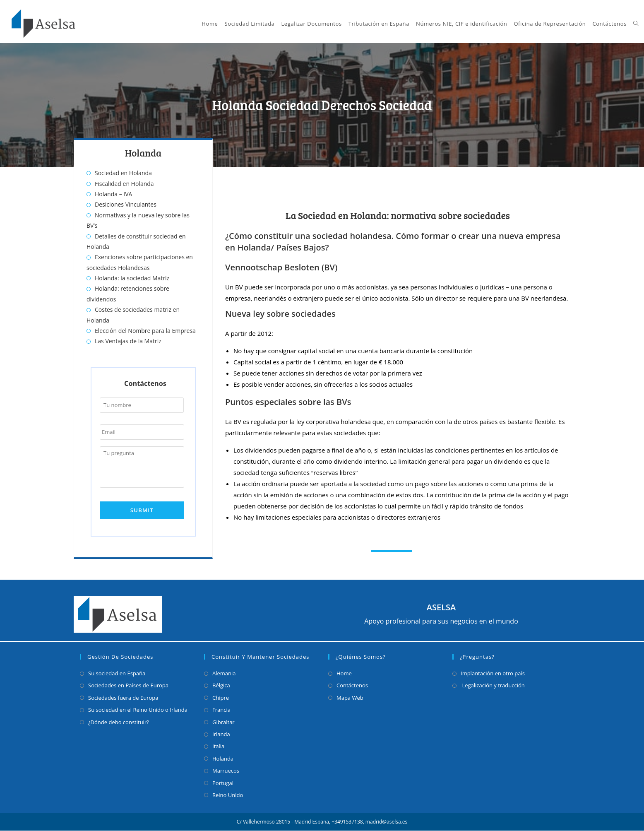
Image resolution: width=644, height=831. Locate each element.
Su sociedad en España (117, 674)
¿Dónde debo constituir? (119, 722)
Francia (221, 710)
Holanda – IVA (113, 194)
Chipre (221, 698)
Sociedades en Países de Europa (128, 686)
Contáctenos (352, 686)
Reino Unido (228, 795)
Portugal (223, 783)
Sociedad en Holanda (123, 173)
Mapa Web (350, 698)
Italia (218, 747)
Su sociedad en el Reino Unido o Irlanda (138, 710)
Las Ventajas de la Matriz (128, 341)
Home (344, 674)
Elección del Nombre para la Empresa (145, 331)
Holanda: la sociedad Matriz (132, 278)
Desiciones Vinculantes (126, 204)
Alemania (224, 674)
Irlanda (221, 735)
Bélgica (221, 686)
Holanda (223, 759)
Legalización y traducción (493, 686)
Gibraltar (223, 722)
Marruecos (226, 771)
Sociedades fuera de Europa (123, 698)
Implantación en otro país (493, 674)
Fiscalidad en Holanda (124, 184)
